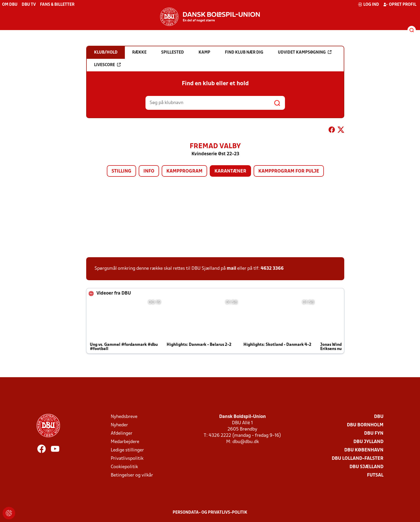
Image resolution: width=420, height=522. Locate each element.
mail (231, 269)
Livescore (107, 65)
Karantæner (230, 171)
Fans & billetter (57, 5)
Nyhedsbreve (124, 417)
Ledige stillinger (127, 450)
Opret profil (400, 4)
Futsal (375, 475)
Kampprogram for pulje (289, 171)
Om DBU (10, 5)
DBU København (364, 450)
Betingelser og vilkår (132, 475)
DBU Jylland (368, 442)
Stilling (121, 171)
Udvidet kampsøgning (305, 52)
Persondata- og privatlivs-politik (210, 513)
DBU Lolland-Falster (358, 459)
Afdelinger (122, 434)
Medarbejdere (125, 442)
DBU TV (29, 5)
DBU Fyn (374, 434)
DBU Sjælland (366, 467)
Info (149, 171)
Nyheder (119, 425)
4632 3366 (272, 269)
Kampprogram (184, 171)
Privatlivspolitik (127, 459)
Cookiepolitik (124, 467)
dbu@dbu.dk (246, 442)
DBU (379, 417)
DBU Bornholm (365, 425)
